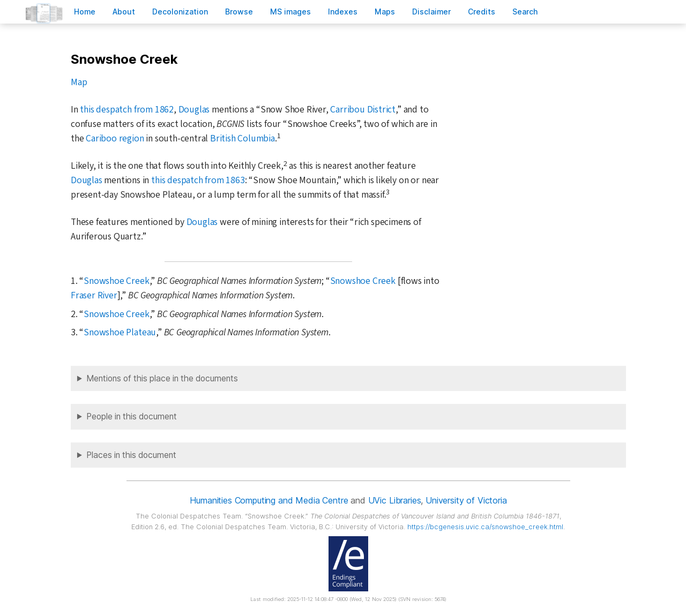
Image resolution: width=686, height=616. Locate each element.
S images (290, 12)
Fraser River (94, 295)
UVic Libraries (395, 500)
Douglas (194, 110)
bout (124, 12)
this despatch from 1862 (127, 110)
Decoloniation (180, 12)
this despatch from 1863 (198, 180)
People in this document (132, 416)
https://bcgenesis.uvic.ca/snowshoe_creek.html (485, 527)
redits (482, 12)
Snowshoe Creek (116, 281)
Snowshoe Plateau (120, 332)
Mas (385, 12)
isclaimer (431, 12)
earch (525, 12)
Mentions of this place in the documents (162, 378)
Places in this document (131, 455)
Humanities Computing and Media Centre (269, 500)
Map (79, 82)
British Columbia (243, 138)
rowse (239, 12)
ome (85, 12)
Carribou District (363, 110)
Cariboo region (115, 138)
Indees (343, 12)
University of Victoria (466, 500)
